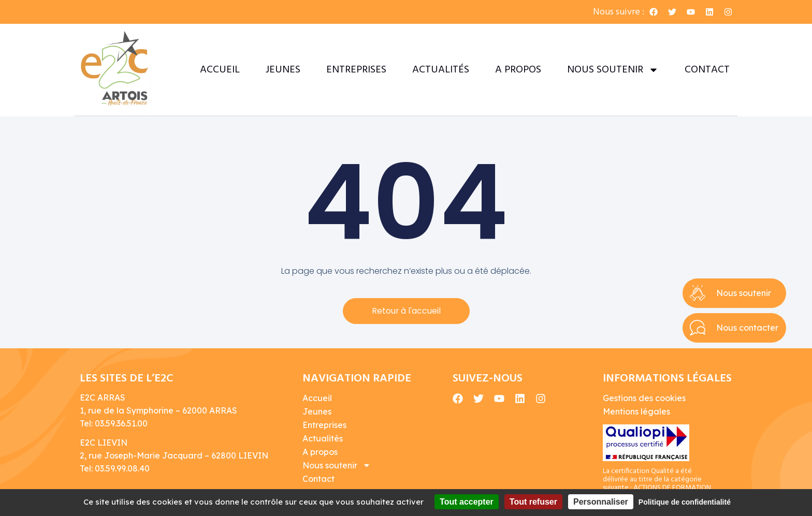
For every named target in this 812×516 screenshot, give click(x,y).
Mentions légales (636, 411)
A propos (518, 70)
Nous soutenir (613, 70)
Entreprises (356, 70)
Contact (707, 70)
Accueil (220, 70)
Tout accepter (467, 502)
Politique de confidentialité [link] (685, 502)
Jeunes (283, 70)
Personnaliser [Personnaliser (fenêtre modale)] (601, 502)
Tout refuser (533, 502)
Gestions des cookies (644, 398)
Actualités (441, 70)
